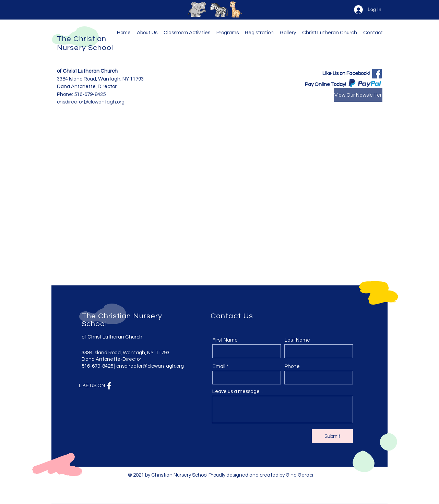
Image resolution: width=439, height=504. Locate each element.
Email (219, 366)
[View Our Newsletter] (358, 95)
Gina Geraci (299, 475)
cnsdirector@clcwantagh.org (150, 366)
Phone (292, 366)
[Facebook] (377, 74)
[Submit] (332, 436)
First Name (225, 340)
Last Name (297, 340)
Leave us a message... (238, 391)
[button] (229, 33)
